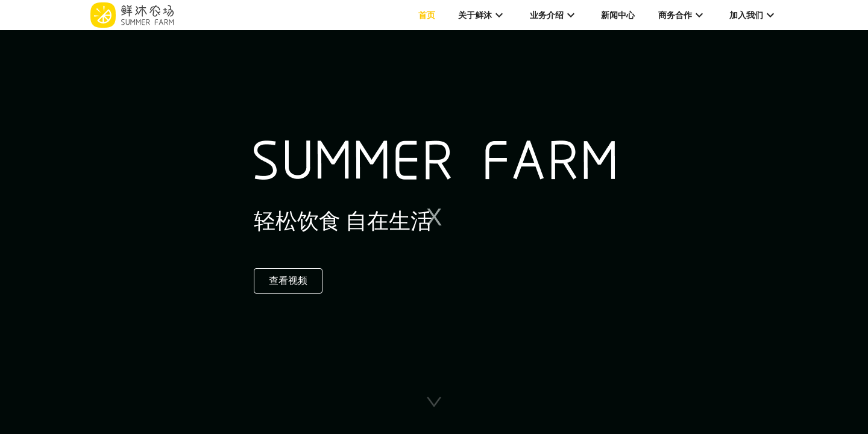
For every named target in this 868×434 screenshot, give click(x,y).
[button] (434, 402)
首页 (427, 15)
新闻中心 (618, 15)
